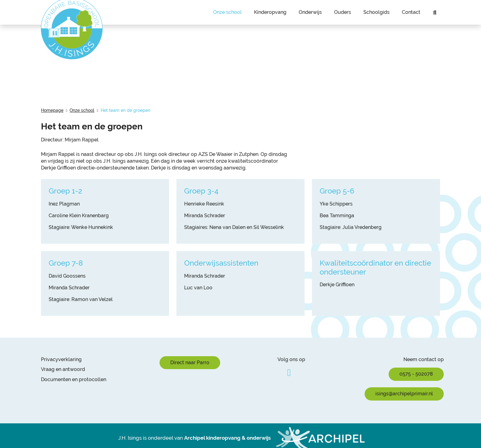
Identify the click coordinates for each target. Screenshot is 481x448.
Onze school (227, 12)
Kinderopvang (270, 12)
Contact (411, 12)
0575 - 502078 (416, 374)
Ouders (343, 12)
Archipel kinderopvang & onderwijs (227, 438)
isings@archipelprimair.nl (404, 394)
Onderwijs (310, 12)
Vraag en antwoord (63, 369)
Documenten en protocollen (74, 379)
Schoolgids (376, 12)
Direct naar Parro (190, 362)
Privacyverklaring (61, 359)
